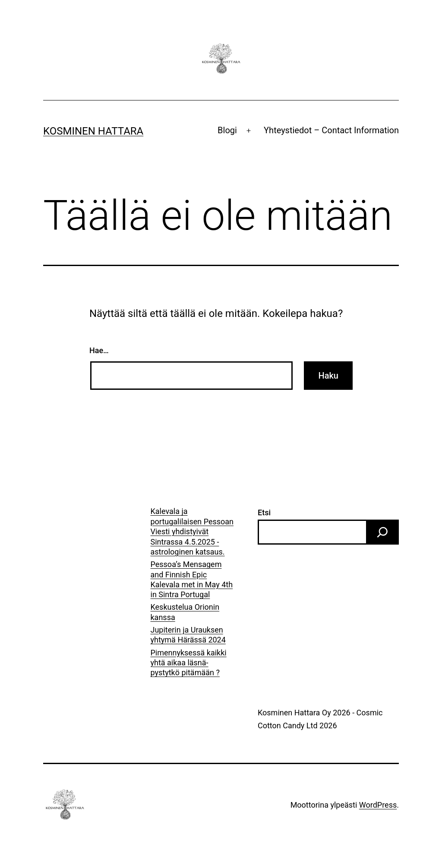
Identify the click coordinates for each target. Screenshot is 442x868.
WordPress (378, 805)
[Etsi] (382, 532)
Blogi (227, 130)
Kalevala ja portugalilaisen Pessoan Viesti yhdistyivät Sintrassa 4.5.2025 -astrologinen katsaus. (192, 531)
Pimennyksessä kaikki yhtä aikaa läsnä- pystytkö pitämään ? (189, 663)
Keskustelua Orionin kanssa (185, 612)
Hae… (99, 350)
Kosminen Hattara (93, 131)
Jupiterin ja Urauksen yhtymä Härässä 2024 (188, 635)
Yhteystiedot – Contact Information (331, 130)
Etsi (264, 512)
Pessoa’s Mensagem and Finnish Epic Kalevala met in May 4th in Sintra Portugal (192, 579)
